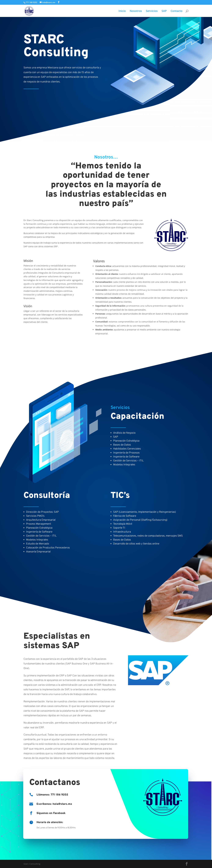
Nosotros (136, 11)
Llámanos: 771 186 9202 (52, 795)
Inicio (122, 11)
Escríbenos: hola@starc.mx (54, 804)
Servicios (152, 11)
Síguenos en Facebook (51, 813)
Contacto (176, 11)
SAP (164, 11)
